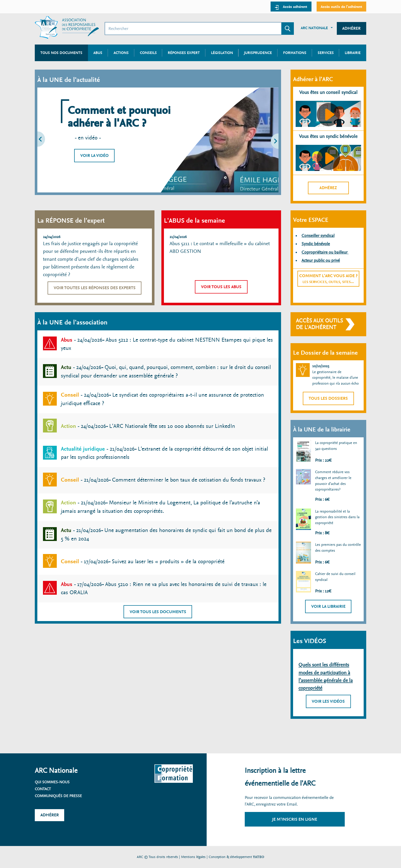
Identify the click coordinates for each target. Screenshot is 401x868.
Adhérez (328, 188)
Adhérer (351, 28)
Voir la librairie (328, 606)
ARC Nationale (314, 28)
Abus (98, 53)
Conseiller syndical (318, 236)
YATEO (259, 857)
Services (326, 53)
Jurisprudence (258, 53)
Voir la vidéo (95, 155)
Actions (121, 53)
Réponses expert (184, 53)
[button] (51, 140)
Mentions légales (193, 857)
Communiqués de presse (58, 796)
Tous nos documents (61, 53)
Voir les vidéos (328, 701)
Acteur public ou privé (321, 260)
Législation (222, 53)
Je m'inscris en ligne (295, 819)
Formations (295, 53)
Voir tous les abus (221, 287)
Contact (43, 789)
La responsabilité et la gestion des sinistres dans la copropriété (337, 517)
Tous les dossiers (328, 398)
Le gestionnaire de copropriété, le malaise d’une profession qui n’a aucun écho (336, 378)
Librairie (353, 53)
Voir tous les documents (158, 612)
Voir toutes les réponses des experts (95, 288)
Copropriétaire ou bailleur (325, 252)
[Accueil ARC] (67, 28)
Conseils (148, 53)
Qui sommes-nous (52, 782)
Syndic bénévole (316, 244)
